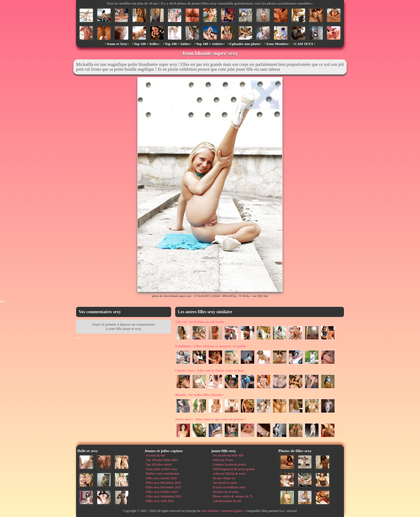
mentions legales (232, 511)
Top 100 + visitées (209, 44)
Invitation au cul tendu (200, 322)
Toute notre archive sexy (162, 469)
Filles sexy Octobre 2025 (162, 492)
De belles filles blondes (199, 395)
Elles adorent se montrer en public (211, 346)
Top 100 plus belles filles (162, 460)
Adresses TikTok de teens (229, 474)
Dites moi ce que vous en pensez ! (211, 419)
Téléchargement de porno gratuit (234, 469)
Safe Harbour (210, 511)
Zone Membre (277, 44)
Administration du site (227, 501)
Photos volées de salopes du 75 (233, 496)
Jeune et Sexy (117, 44)
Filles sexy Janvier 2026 (161, 478)
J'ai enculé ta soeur (225, 483)
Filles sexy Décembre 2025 (163, 483)
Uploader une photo (244, 44)
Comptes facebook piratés (229, 465)
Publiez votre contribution (162, 474)
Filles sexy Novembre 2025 (163, 487)
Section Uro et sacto (226, 492)
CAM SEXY (304, 44)
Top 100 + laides (177, 44)
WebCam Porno (223, 460)
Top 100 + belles (146, 44)
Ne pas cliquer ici (224, 478)
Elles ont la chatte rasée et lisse (210, 370)
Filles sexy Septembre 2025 (164, 496)
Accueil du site (155, 455)
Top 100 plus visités (159, 465)
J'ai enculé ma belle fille (228, 455)
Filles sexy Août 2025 (160, 501)
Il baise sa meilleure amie (229, 487)
